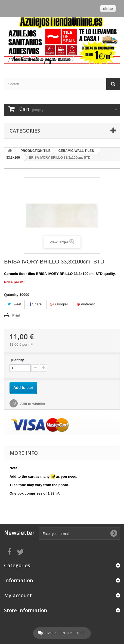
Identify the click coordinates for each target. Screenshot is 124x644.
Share (35, 304)
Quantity (17, 360)
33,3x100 (13, 158)
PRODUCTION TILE (36, 151)
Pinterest (86, 304)
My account (18, 595)
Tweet (14, 304)
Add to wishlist (32, 404)
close (108, 9)
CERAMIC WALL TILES (76, 151)
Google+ (59, 304)
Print (16, 315)
